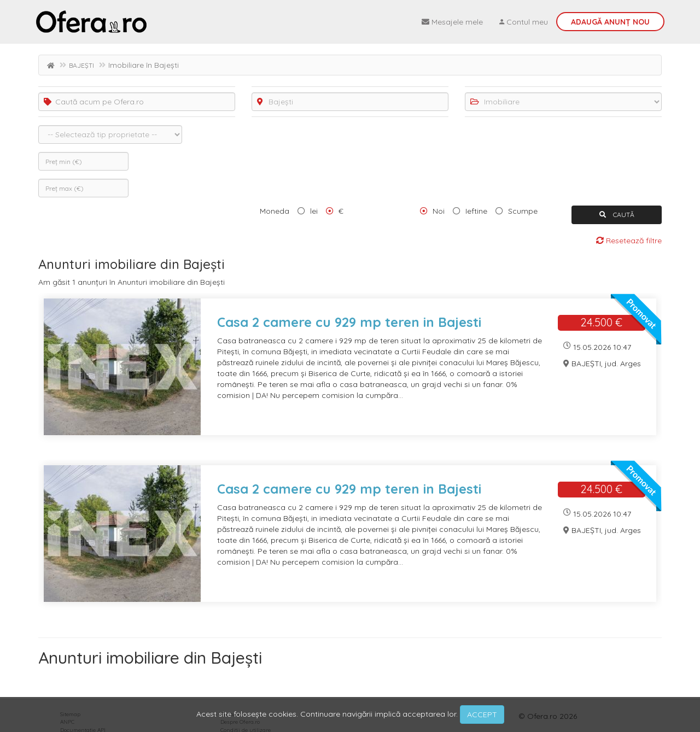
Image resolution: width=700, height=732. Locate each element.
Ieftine (476, 211)
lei (314, 211)
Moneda (275, 211)
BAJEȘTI (81, 65)
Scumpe (523, 211)
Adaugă (610, 22)
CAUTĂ (617, 215)
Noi (439, 211)
